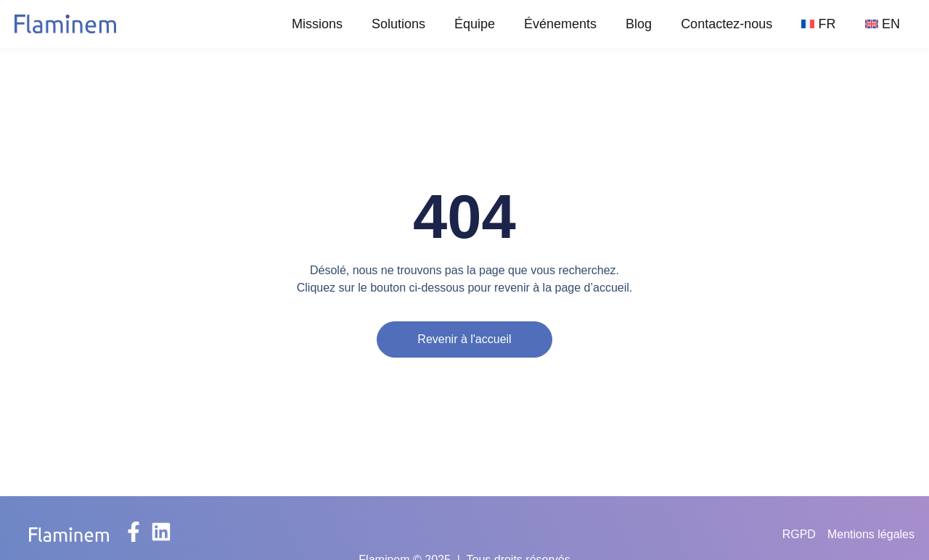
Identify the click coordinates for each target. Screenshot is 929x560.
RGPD (799, 534)
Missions (317, 24)
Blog (639, 24)
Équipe (475, 24)
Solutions (398, 24)
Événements (560, 24)
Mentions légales (871, 534)
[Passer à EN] (883, 24)
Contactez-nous (727, 24)
